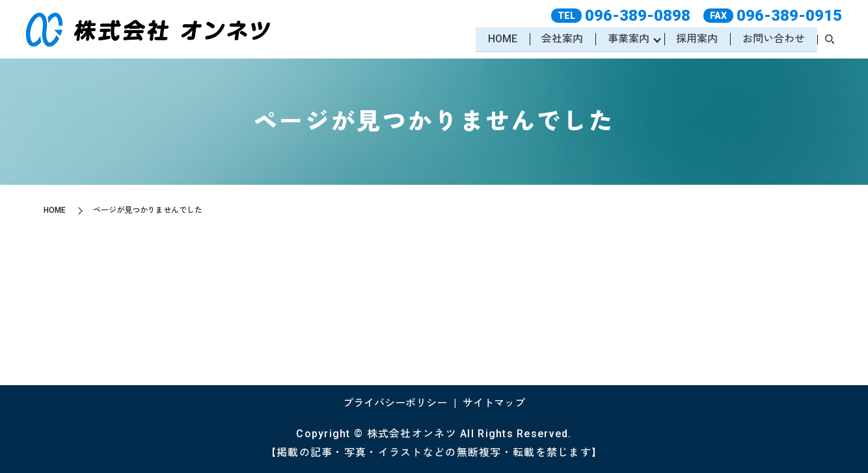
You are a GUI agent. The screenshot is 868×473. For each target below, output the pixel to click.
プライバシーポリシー (395, 403)
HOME (499, 39)
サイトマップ (494, 403)
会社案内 (560, 39)
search (830, 40)
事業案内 (627, 39)
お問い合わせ (773, 39)
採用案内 (696, 39)
